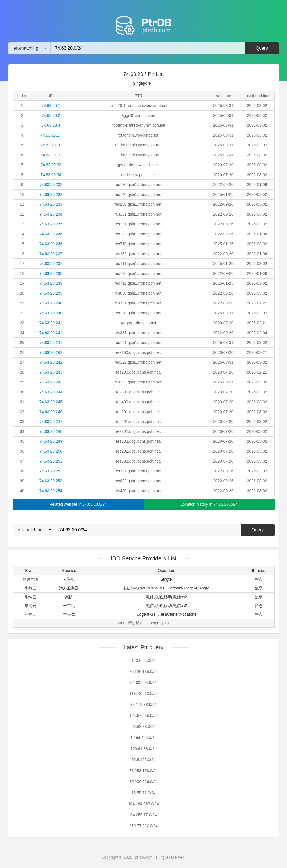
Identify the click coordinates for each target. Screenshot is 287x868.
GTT (154, 614)
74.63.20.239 (51, 293)
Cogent (191, 588)
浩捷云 (30, 614)
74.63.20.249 (51, 441)
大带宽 (69, 614)
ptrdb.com (144, 857)
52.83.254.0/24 (143, 683)
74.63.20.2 (51, 115)
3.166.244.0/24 (143, 738)
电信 (150, 597)
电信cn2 (130, 588)
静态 (259, 579)
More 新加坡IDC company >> (143, 623)
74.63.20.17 (51, 135)
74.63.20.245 (51, 402)
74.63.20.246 (51, 412)
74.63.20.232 (51, 185)
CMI (142, 588)
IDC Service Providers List (143, 558)
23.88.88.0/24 (144, 727)
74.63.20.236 (51, 234)
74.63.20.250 (51, 451)
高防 (69, 597)
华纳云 (30, 588)
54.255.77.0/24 (143, 815)
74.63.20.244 (51, 392)
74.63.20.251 (51, 461)
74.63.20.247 (51, 422)
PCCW (152, 588)
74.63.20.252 (51, 471)
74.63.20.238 (51, 273)
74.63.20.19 (51, 155)
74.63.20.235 (51, 224)
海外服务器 (69, 588)
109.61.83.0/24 (143, 749)
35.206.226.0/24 (143, 782)
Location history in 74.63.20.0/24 (209, 504)
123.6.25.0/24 (144, 661)
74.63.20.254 (51, 491)
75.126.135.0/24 (143, 672)
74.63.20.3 (51, 125)
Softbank (175, 588)
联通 (159, 597)
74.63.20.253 (51, 481)
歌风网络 (30, 579)
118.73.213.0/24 (143, 694)
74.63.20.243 (51, 372)
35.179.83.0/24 (143, 705)
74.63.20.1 (51, 106)
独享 (259, 588)
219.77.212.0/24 (143, 826)
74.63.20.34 (51, 175)
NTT (163, 588)
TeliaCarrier (169, 614)
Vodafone (188, 614)
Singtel (167, 579)
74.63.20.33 (51, 165)
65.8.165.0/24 (144, 760)
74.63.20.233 (51, 204)
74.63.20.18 (51, 145)
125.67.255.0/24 (143, 716)
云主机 (69, 579)
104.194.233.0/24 (143, 804)
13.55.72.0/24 (144, 793)
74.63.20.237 (51, 254)
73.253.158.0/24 (143, 771)
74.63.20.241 (51, 323)
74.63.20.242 (51, 352)
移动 (168, 597)
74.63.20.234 (51, 214)
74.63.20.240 (51, 303)
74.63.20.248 (51, 431)
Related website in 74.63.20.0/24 (78, 504)
